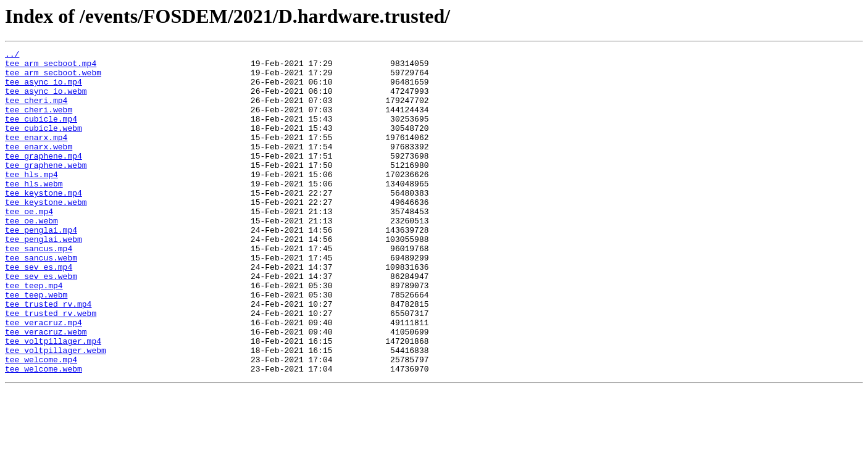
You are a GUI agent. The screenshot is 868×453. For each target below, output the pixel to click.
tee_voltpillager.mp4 (53, 400)
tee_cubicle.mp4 (41, 133)
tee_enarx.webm (39, 167)
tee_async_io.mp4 (44, 89)
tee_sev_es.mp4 (39, 311)
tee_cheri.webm (39, 122)
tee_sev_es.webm (41, 322)
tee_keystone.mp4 (44, 222)
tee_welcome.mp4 (41, 422)
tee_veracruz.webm (46, 389)
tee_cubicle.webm (44, 144)
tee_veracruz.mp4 (44, 378)
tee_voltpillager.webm (56, 411)
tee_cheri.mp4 (36, 111)
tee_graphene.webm (46, 189)
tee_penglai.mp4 (41, 267)
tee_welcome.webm (44, 433)
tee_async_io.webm (46, 100)
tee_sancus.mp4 (39, 289)
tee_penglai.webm (44, 278)
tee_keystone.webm (46, 233)
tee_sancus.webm (41, 300)
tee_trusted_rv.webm (51, 367)
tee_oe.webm (31, 256)
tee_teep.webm (36, 344)
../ (12, 56)
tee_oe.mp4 (29, 244)
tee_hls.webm (34, 211)
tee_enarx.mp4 (36, 156)
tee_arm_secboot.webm (53, 78)
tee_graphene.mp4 (44, 178)
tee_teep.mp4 (34, 333)
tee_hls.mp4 (31, 200)
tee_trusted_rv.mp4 (48, 355)
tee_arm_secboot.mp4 (51, 67)
